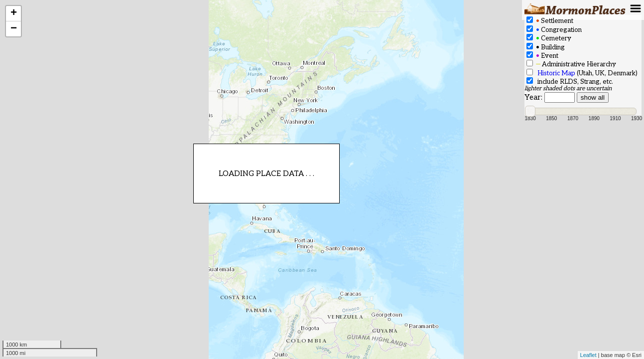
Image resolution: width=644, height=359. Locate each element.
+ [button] (14, 13)
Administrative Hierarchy (571, 64)
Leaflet (588, 355)
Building (546, 47)
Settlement (550, 21)
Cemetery (549, 38)
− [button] (14, 29)
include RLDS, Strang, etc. (570, 82)
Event (542, 56)
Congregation (554, 30)
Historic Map (556, 73)
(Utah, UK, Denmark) (582, 73)
